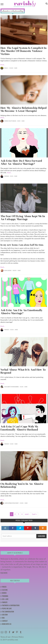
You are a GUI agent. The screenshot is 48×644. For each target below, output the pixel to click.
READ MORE (4, 573)
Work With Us (7, 624)
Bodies (4, 593)
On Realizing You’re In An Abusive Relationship (22, 485)
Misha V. (6, 68)
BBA (3, 618)
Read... (3, 65)
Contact (5, 621)
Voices (4, 587)
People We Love (7, 609)
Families (5, 602)
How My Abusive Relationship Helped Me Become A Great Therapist (24, 109)
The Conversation (8, 612)
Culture (5, 590)
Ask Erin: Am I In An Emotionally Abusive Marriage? (22, 312)
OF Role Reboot (15, 503)
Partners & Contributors (11, 605)
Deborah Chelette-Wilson (10, 121)
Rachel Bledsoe (8, 270)
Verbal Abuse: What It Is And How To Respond (23, 371)
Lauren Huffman (8, 503)
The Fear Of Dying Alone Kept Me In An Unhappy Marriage (23, 218)
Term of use (5, 637)
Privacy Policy (18, 637)
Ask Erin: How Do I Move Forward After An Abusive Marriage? (21, 162)
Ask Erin (5, 615)
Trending (5, 596)
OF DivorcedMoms (15, 387)
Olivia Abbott (7, 387)
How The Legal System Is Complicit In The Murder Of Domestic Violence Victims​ (24, 51)
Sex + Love (5, 599)
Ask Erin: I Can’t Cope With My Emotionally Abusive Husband (20, 428)
